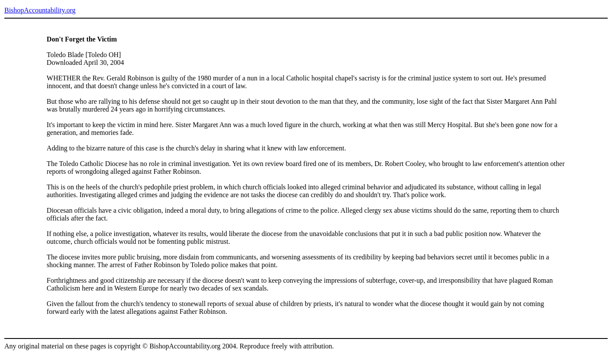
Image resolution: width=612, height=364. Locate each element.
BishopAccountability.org (40, 10)
